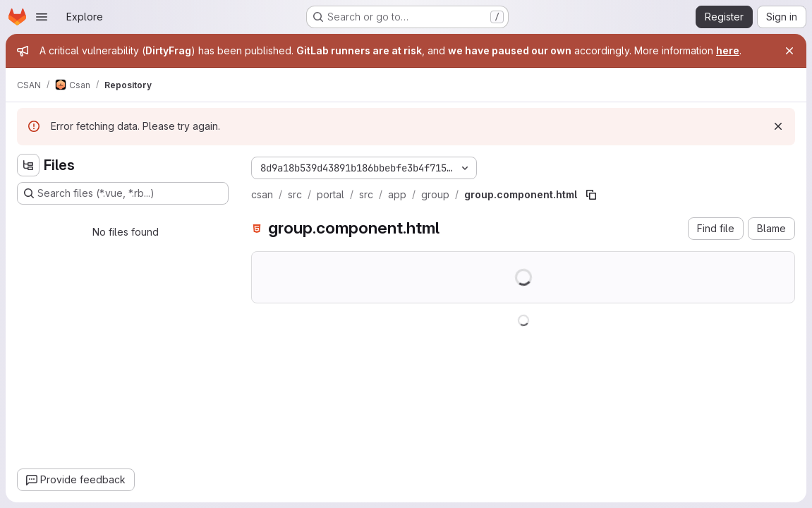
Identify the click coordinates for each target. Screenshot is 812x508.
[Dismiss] (778, 126)
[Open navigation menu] (42, 17)
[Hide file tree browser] (28, 165)
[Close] (789, 51)
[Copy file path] (591, 195)
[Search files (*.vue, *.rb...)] (123, 193)
